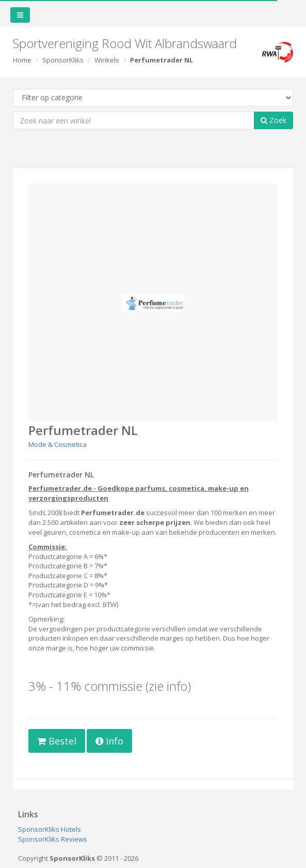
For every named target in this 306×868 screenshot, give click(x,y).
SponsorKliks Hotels (50, 829)
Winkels (107, 60)
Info (109, 741)
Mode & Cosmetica (58, 444)
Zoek (273, 120)
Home (22, 60)
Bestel (57, 741)
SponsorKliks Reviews (53, 839)
